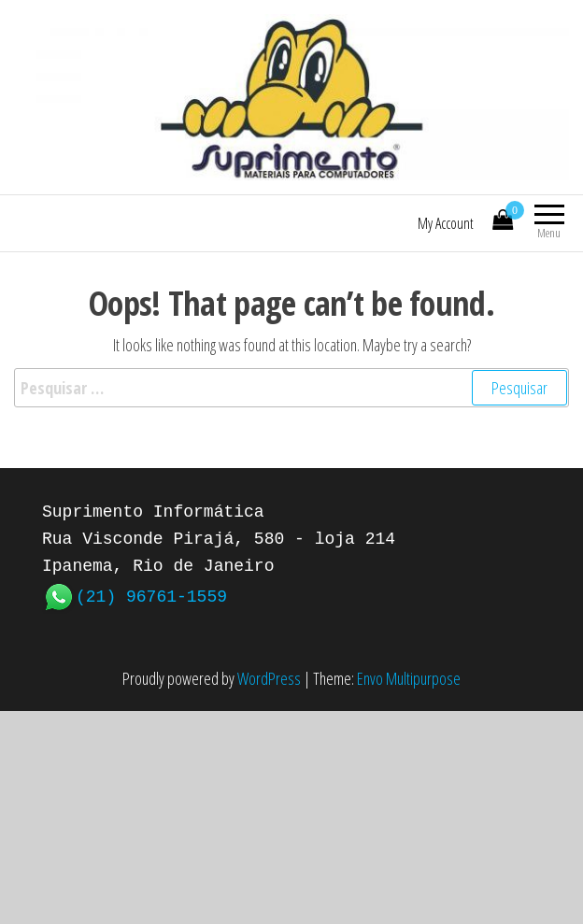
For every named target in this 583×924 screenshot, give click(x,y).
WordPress (269, 678)
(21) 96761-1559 (151, 595)
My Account (446, 223)
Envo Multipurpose (409, 678)
